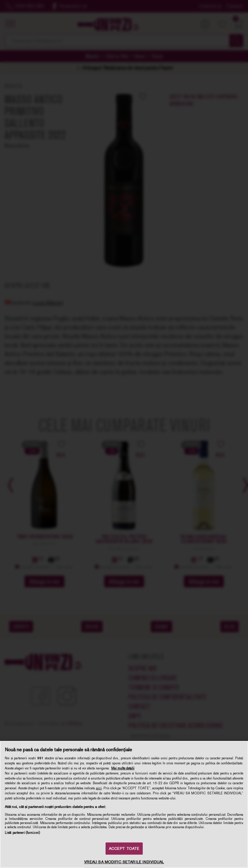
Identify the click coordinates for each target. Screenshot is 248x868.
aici (99, 788)
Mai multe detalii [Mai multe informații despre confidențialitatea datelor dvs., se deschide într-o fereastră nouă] (123, 768)
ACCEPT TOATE (124, 849)
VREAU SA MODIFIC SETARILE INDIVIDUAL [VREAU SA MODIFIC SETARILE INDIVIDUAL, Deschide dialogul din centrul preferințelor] (124, 862)
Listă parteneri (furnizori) (22, 833)
